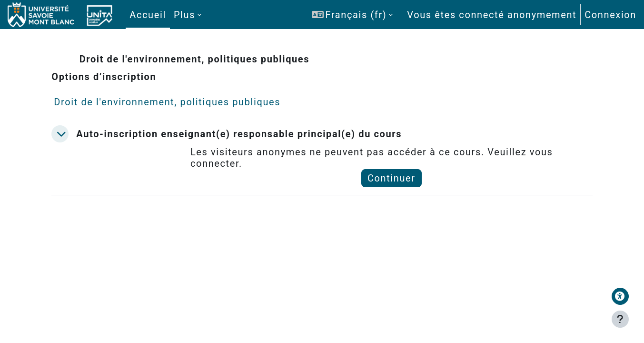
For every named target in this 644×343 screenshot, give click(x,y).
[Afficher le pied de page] (620, 319)
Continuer (389, 178)
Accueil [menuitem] (148, 15)
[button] (352, 15)
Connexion (610, 15)
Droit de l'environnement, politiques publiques (179, 102)
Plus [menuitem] (184, 15)
